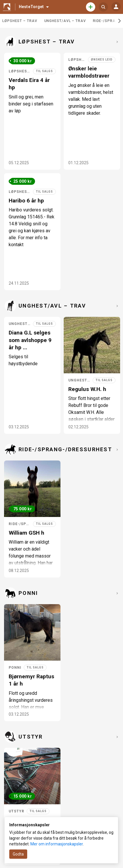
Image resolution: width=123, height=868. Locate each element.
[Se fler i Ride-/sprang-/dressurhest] (116, 449)
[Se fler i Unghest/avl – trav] (116, 306)
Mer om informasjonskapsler (57, 844)
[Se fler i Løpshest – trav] (116, 42)
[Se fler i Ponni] (116, 593)
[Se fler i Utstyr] (116, 737)
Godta (18, 854)
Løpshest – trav (20, 21)
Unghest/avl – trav (65, 21)
